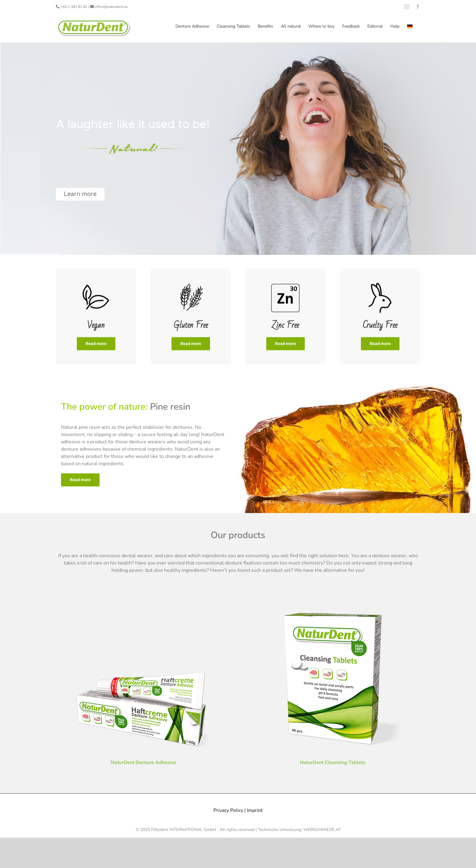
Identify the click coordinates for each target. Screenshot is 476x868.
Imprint (255, 810)
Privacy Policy (228, 810)
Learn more (80, 194)
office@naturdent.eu (111, 7)
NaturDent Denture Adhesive (143, 764)
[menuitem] (410, 26)
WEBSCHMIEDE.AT (322, 829)
